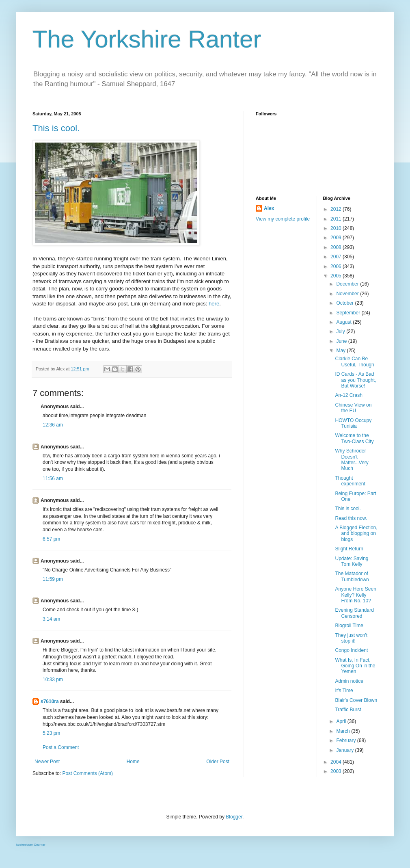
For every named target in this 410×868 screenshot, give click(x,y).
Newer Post (47, 762)
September (349, 313)
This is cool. (56, 128)
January (345, 750)
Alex (269, 208)
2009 (337, 238)
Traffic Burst (348, 710)
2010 (337, 228)
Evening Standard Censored (354, 613)
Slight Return (349, 549)
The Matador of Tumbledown (352, 576)
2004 (337, 762)
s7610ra (50, 701)
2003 (337, 771)
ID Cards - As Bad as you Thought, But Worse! (355, 380)
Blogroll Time (349, 626)
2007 (337, 257)
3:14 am (51, 619)
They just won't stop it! (351, 638)
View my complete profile (283, 219)
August (344, 322)
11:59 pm (53, 579)
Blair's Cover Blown (356, 700)
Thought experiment (350, 481)
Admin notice (349, 681)
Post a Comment (61, 747)
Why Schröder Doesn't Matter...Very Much (352, 460)
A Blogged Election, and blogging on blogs (356, 534)
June (342, 341)
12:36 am (53, 425)
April (342, 721)
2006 (337, 266)
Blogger (234, 817)
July (341, 331)
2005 (337, 276)
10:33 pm (53, 680)
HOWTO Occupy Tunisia (353, 423)
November (348, 294)
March (344, 731)
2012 (337, 209)
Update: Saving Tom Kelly (352, 561)
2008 (337, 247)
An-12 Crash (348, 395)
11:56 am (53, 478)
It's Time (344, 691)
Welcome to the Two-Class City (354, 438)
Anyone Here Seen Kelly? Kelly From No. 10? (355, 595)
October (345, 303)
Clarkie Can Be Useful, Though (354, 361)
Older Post (218, 762)
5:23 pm (51, 733)
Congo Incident (351, 650)
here (214, 304)
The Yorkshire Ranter (147, 39)
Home (133, 762)
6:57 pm (51, 539)
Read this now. (351, 518)
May (341, 351)
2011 (337, 219)
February (346, 740)
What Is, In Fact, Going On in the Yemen (355, 666)
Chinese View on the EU (353, 408)
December (348, 284)
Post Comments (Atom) (87, 773)
